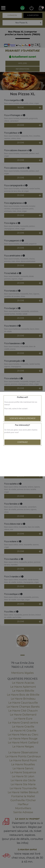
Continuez (22, 442)
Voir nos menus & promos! (23, 418)
